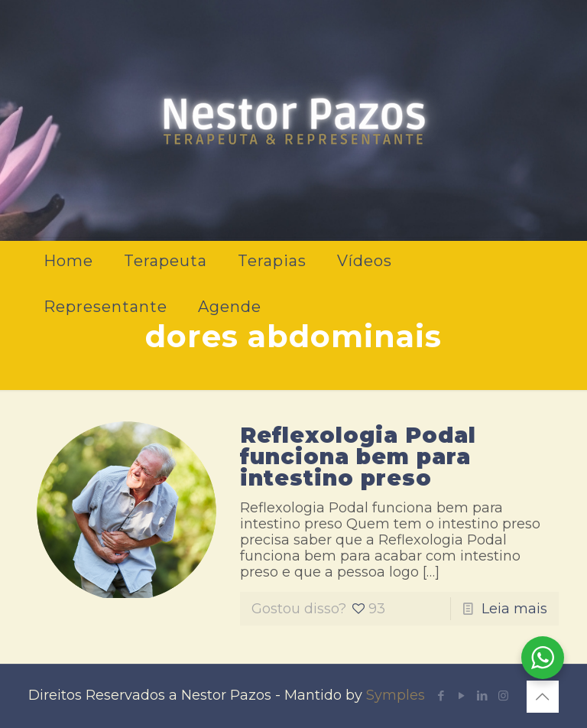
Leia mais (514, 609)
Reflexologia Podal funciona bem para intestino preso (358, 457)
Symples (396, 695)
